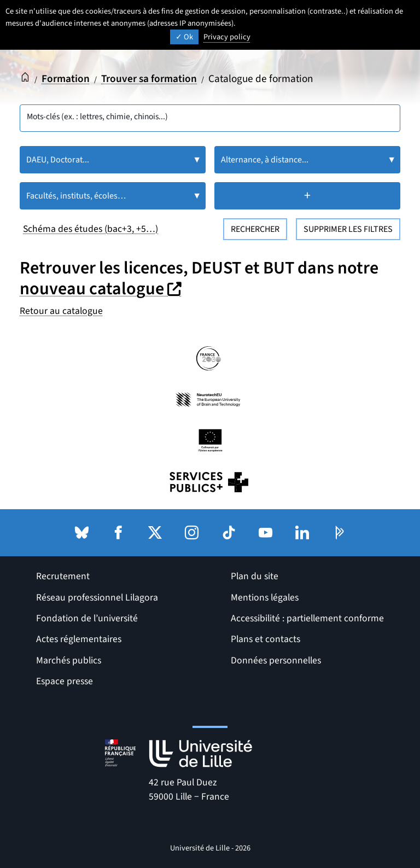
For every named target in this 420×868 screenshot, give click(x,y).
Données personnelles (276, 660)
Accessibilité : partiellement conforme (307, 618)
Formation (66, 79)
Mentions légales (265, 598)
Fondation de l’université (87, 618)
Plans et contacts (266, 639)
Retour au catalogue (61, 311)
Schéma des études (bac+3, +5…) (91, 229)
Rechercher (255, 229)
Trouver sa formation (149, 79)
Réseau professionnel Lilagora (97, 598)
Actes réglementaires (79, 639)
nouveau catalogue (102, 289)
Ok (184, 37)
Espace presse (65, 681)
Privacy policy (227, 37)
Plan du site (255, 576)
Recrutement (63, 576)
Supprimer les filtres (348, 229)
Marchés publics (69, 660)
